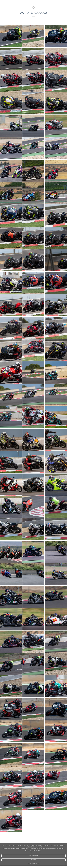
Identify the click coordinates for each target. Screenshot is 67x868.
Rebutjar (34, 860)
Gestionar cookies (34, 863)
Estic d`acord (34, 856)
